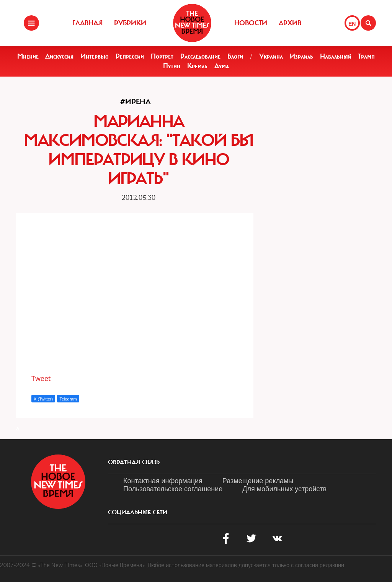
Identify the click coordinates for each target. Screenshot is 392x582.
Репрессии (130, 56)
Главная (87, 23)
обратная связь (134, 462)
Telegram (68, 399)
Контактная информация (163, 481)
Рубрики (130, 23)
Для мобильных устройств (284, 489)
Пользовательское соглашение (173, 489)
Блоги (235, 56)
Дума (222, 66)
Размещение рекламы (258, 481)
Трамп (366, 56)
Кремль (197, 66)
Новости (251, 23)
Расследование (200, 56)
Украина (271, 56)
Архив (290, 23)
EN (352, 24)
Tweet (41, 378)
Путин (172, 66)
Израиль (301, 56)
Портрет (162, 56)
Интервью (95, 56)
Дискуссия (59, 56)
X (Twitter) (43, 399)
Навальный (336, 56)
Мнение (28, 56)
